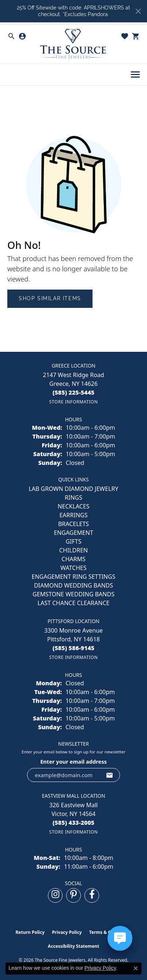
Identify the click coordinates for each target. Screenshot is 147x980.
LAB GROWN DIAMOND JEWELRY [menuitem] (73, 489)
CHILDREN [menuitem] (73, 550)
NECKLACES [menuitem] (73, 506)
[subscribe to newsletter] (110, 775)
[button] (11, 36)
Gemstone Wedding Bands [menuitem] (73, 594)
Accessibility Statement (73, 946)
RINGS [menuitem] (73, 498)
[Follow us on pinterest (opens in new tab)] (73, 895)
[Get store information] (73, 402)
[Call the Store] (74, 392)
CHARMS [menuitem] (73, 559)
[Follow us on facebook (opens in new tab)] (92, 895)
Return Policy (30, 932)
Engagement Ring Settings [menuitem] (74, 577)
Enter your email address (73, 761)
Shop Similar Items (50, 298)
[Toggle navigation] (135, 74)
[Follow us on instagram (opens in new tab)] (55, 895)
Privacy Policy (67, 932)
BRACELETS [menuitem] (73, 524)
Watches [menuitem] (73, 568)
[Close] (138, 11)
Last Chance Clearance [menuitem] (74, 603)
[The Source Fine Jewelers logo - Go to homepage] (73, 44)
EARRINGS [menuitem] (73, 515)
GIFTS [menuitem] (73, 541)
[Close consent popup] (136, 968)
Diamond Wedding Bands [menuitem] (73, 585)
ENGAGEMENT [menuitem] (73, 533)
